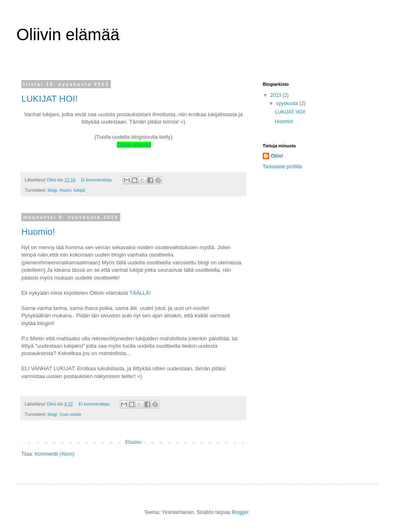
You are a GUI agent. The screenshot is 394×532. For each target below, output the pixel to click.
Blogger (240, 512)
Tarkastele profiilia (282, 167)
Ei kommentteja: (97, 180)
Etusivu (133, 442)
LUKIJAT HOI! (49, 99)
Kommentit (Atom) (54, 454)
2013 (277, 95)
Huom (65, 190)
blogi (52, 190)
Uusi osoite (70, 414)
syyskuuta (288, 103)
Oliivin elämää (134, 145)
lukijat (80, 190)
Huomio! (38, 232)
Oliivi (277, 156)
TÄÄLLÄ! (140, 293)
